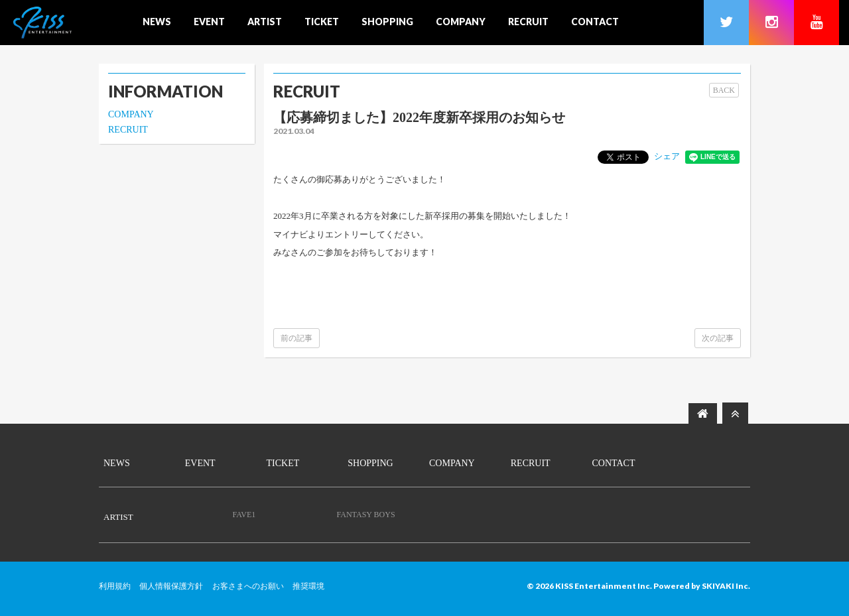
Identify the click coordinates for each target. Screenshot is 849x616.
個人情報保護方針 (171, 586)
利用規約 (115, 586)
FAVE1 (244, 515)
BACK (724, 90)
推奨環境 (308, 586)
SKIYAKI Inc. (726, 586)
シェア (667, 156)
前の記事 (296, 338)
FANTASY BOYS (366, 515)
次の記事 (718, 338)
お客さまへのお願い (248, 586)
